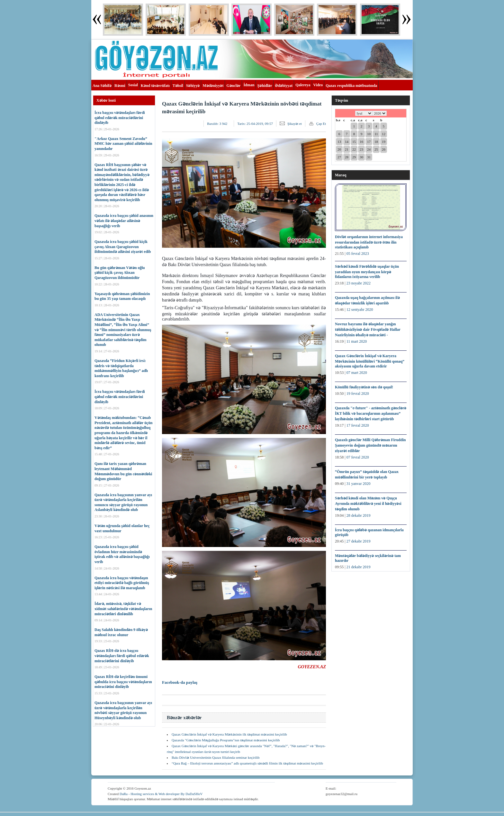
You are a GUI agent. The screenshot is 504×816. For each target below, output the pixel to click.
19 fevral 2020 (358, 394)
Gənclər (233, 86)
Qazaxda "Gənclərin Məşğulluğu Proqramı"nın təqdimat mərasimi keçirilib (226, 740)
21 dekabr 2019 (359, 567)
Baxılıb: (217, 124)
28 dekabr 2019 (359, 515)
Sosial (133, 85)
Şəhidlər (265, 86)
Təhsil (178, 86)
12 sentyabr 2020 (360, 310)
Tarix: (255, 124)
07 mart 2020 (357, 373)
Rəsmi (120, 86)
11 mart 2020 (357, 341)
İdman (249, 85)
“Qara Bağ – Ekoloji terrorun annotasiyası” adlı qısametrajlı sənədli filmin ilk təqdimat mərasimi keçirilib (247, 763)
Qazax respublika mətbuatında (351, 86)
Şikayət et (295, 124)
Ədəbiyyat (284, 86)
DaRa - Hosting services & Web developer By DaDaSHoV (161, 794)
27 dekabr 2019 (359, 541)
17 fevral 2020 (358, 425)
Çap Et (321, 124)
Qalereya (303, 85)
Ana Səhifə (102, 86)
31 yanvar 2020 (359, 484)
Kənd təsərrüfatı (155, 86)
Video (318, 85)
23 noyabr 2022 (359, 283)
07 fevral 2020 (358, 457)
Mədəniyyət (213, 86)
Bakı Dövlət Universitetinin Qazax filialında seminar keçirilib (216, 757)
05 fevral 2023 (358, 254)
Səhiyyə (193, 86)
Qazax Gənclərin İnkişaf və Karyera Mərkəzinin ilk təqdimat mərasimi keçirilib (229, 734)
